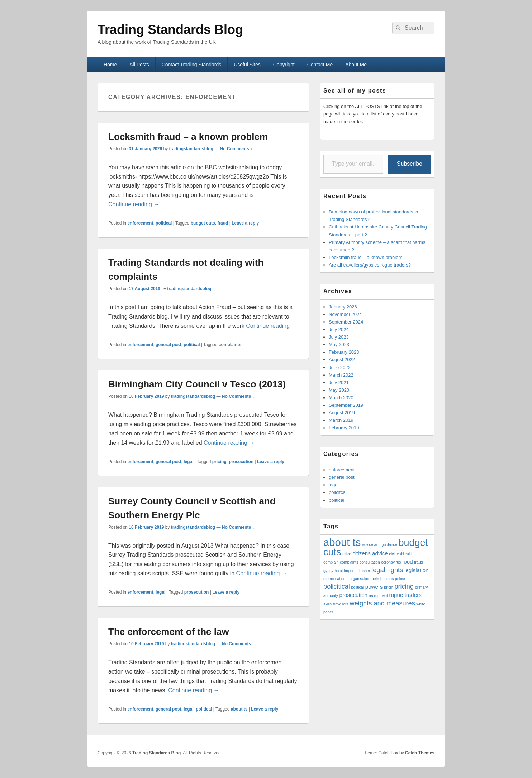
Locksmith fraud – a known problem (188, 137)
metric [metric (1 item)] (329, 579)
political (164, 223)
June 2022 (340, 367)
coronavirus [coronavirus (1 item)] (391, 562)
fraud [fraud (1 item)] (418, 562)
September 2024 (346, 322)
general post (168, 345)
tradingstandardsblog (191, 149)
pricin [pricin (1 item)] (388, 587)
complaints (230, 345)
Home (110, 65)
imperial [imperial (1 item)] (351, 571)
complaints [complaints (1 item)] (349, 562)
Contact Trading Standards (192, 65)
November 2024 (345, 314)
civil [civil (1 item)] (393, 554)
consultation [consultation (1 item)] (370, 562)
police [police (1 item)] (400, 579)
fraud (223, 223)
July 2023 (339, 337)
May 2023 (339, 345)
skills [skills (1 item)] (327, 604)
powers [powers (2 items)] (374, 587)
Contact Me (320, 65)
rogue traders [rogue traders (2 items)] (405, 595)
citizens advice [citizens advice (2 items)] (370, 553)
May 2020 (339, 390)
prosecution (241, 462)
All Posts (139, 65)
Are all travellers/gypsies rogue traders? (370, 265)
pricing (219, 462)
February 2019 (344, 428)
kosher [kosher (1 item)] (365, 571)
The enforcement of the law (169, 632)
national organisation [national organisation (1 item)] (353, 579)
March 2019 (341, 420)
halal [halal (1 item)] (339, 571)
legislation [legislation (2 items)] (417, 570)
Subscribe (410, 164)
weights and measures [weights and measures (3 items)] (383, 603)
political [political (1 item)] (358, 587)
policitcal (338, 492)
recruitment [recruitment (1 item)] (378, 595)
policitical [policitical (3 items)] (337, 586)
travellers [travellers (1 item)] (341, 604)
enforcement (140, 223)
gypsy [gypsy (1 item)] (328, 571)
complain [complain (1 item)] (331, 562)
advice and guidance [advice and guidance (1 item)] (380, 544)
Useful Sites (247, 65)
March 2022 (341, 375)
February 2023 (344, 352)
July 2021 (339, 383)
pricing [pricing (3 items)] (404, 586)
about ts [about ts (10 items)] (342, 542)
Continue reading (134, 204)
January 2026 (343, 307)
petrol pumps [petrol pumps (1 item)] (383, 579)
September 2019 (346, 405)
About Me (356, 65)
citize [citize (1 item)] (347, 554)
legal (188, 462)
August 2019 (342, 413)
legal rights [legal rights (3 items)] (387, 570)
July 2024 (339, 329)
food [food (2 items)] (408, 562)
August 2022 (342, 360)
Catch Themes (420, 753)
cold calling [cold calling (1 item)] (406, 554)
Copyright (284, 65)
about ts (239, 709)
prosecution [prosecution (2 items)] (354, 595)
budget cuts (203, 223)
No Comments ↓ (236, 149)
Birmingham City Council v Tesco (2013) (197, 384)
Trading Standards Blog (170, 30)
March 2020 (341, 398)
